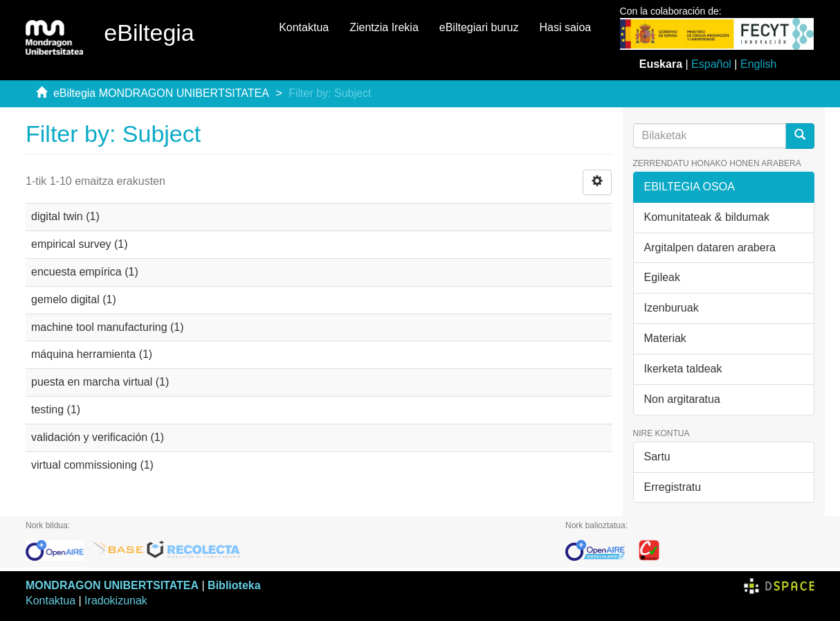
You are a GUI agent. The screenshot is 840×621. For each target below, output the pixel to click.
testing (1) (56, 409)
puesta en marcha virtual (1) (100, 382)
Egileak (662, 277)
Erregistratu (673, 487)
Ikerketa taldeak (683, 369)
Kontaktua (304, 27)
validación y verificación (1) (98, 437)
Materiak (665, 338)
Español (711, 64)
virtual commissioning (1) (92, 465)
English (758, 64)
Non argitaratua (682, 399)
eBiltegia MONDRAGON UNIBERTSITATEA (161, 93)
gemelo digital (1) (74, 299)
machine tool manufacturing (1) (108, 327)
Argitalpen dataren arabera (710, 247)
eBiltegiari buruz (479, 27)
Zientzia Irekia (384, 27)
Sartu (657, 457)
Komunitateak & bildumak (707, 217)
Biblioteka (234, 585)
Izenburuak (672, 308)
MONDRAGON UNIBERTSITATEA (112, 585)
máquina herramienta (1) (92, 354)
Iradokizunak (116, 601)
